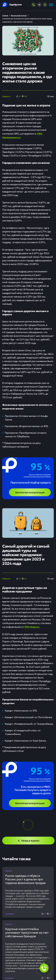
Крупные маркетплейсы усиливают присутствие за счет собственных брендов (27, 932)
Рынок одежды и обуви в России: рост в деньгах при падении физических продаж (26, 879)
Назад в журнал (28, 840)
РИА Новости (32, 627)
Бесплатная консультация (30, 492)
